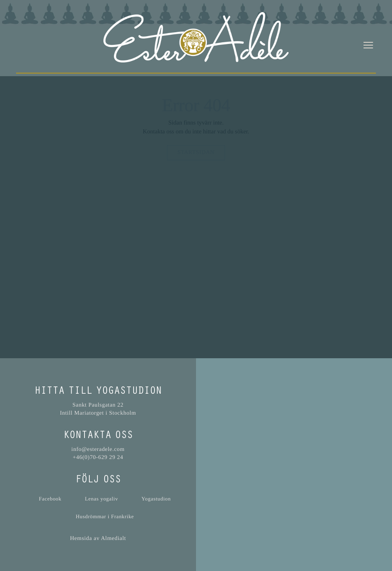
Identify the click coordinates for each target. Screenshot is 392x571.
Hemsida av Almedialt (98, 539)
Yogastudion (156, 499)
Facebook (50, 499)
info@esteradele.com (98, 450)
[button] (294, 453)
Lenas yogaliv (101, 499)
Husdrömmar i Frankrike (105, 516)
